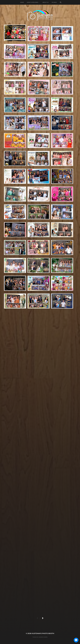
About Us (46, 2)
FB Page (54, 2)
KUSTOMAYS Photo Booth (43, 633)
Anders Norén (43, 637)
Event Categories (33, 2)
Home (22, 2)
